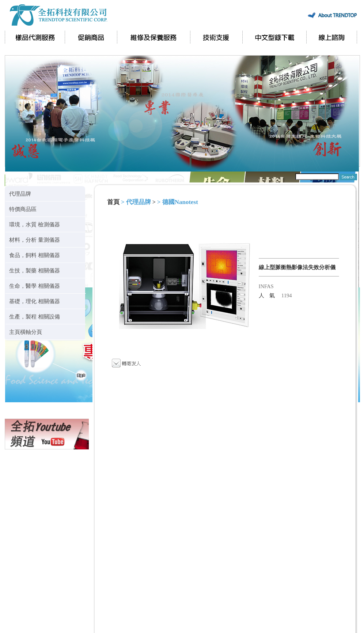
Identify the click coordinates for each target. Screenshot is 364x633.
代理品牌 (20, 194)
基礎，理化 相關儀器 (35, 301)
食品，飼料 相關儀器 (35, 255)
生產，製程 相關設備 (35, 316)
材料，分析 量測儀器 (35, 240)
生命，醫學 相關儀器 (35, 286)
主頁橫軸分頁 (26, 332)
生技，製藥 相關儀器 (35, 270)
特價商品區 (23, 209)
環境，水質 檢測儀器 (35, 224)
